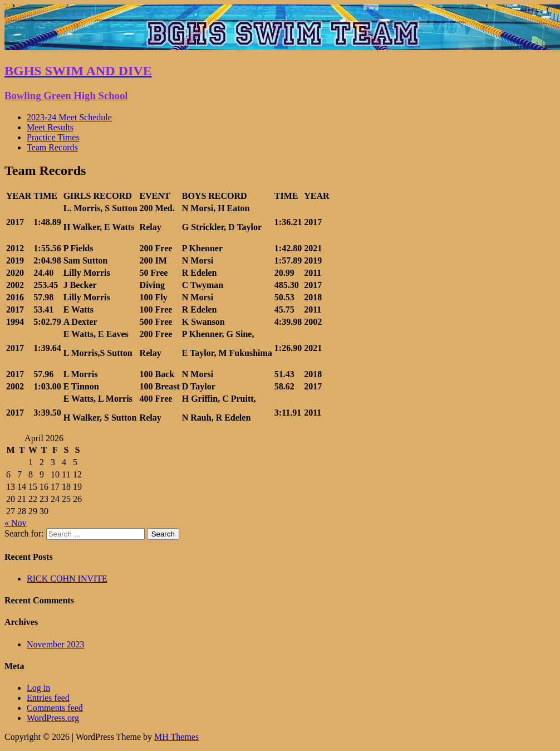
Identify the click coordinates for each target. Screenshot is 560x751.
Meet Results (50, 127)
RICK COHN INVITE (67, 579)
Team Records (52, 147)
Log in (38, 688)
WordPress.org (53, 718)
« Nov (16, 523)
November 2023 (56, 644)
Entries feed (48, 698)
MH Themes (176, 737)
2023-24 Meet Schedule (69, 117)
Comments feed (55, 708)
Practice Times (53, 137)
